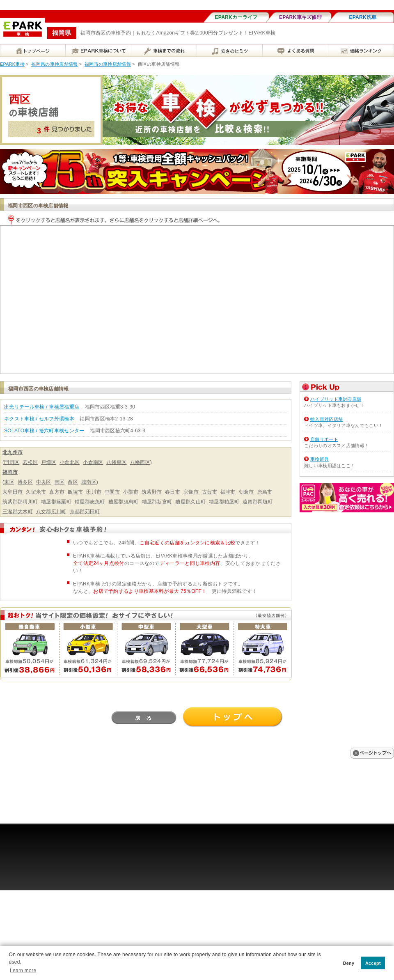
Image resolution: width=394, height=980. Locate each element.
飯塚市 (75, 492)
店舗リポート (324, 439)
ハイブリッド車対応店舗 (336, 399)
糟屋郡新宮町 (157, 502)
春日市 (173, 492)
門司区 (12, 462)
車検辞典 (320, 459)
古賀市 (210, 492)
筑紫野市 (152, 492)
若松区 (30, 462)
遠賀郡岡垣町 (258, 502)
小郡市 (131, 492)
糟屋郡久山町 (190, 502)
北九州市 (13, 452)
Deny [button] (349, 963)
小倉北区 (70, 462)
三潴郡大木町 (18, 512)
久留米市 (36, 492)
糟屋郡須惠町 (124, 502)
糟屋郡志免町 (90, 502)
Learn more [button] (23, 971)
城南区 (89, 482)
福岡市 (10, 472)
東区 (9, 482)
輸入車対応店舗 (326, 419)
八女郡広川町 (51, 512)
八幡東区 (116, 462)
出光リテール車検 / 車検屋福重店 (42, 407)
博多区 (25, 482)
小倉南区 (93, 462)
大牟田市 (13, 492)
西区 (73, 482)
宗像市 (191, 492)
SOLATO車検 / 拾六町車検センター (44, 431)
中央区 (44, 482)
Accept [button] (373, 963)
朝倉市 (246, 492)
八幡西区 (140, 462)
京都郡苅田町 (85, 512)
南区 (60, 482)
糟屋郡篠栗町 (56, 502)
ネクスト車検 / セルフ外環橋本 (39, 419)
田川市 (94, 492)
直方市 (57, 492)
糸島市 (265, 492)
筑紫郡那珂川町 (20, 502)
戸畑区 (49, 462)
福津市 (228, 492)
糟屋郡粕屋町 (224, 502)
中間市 (112, 492)
